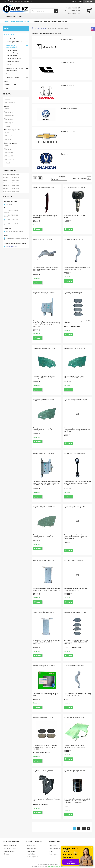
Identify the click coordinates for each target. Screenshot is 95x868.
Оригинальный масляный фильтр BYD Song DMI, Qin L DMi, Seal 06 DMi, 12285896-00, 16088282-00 (77, 801)
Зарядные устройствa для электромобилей (14, 69)
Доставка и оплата (10, 85)
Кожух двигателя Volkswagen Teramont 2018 (47, 800)
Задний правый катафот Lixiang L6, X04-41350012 (45, 216)
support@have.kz (11, 247)
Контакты (53, 845)
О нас (6, 81)
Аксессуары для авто (13, 38)
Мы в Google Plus (32, 857)
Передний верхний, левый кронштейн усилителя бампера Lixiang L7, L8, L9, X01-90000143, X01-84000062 (47, 483)
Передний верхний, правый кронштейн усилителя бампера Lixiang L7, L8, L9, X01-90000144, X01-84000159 (46, 323)
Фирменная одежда (12, 77)
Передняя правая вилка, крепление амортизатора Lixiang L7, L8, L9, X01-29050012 (46, 269)
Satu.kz (56, 864)
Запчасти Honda (67, 85)
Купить (39, 229)
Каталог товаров (40, 28)
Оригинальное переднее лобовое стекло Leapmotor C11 (76, 589)
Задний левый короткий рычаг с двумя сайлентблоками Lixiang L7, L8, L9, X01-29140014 (77, 483)
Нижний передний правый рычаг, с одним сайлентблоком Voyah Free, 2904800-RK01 (76, 537)
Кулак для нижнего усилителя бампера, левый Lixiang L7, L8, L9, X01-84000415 (47, 589)
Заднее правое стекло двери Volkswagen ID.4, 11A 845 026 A (74, 746)
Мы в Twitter (31, 854)
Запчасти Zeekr (67, 40)
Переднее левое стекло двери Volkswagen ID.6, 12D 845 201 (44, 536)
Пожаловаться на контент (56, 866)
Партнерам (53, 854)
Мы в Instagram (32, 848)
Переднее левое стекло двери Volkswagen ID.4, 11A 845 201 (44, 429)
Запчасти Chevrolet (68, 131)
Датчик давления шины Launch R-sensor (75, 216)
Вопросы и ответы (10, 845)
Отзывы (6, 88)
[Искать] (56, 11)
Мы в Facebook (32, 845)
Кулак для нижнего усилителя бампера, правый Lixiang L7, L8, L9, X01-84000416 (47, 642)
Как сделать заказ (10, 848)
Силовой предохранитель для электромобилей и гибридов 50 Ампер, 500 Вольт (77, 430)
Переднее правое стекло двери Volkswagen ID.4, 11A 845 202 (44, 377)
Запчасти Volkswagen (69, 108)
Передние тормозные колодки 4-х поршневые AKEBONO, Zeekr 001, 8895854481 (76, 642)
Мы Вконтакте (32, 851)
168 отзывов (78, 1)
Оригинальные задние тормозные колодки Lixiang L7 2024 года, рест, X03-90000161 (45, 747)
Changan (64, 154)
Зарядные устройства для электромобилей (50, 21)
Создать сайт (22, 1)
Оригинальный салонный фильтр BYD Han (46, 695)
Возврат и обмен (10, 851)
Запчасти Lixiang (68, 63)
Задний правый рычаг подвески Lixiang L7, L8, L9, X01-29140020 (77, 695)
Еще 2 (8, 126)
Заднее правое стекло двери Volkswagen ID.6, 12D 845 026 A (75, 377)
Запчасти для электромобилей (17, 21)
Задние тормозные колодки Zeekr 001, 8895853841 (77, 322)
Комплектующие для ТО (14, 42)
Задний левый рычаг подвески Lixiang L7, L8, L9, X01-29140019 (77, 268)
